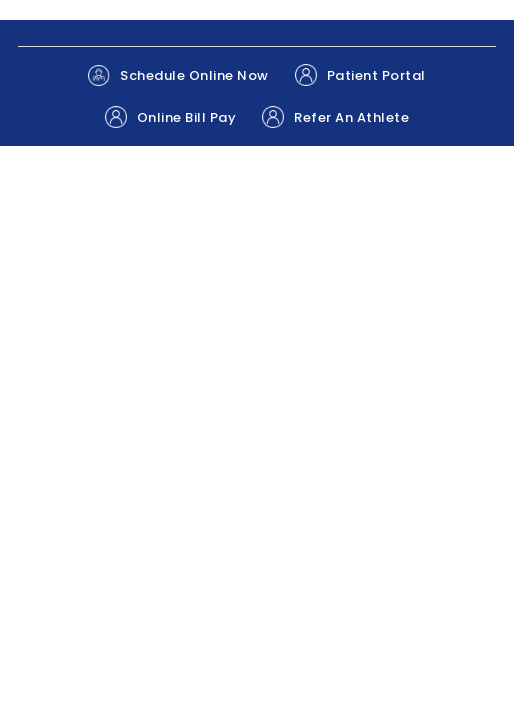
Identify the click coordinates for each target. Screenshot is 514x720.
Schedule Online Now (178, 75)
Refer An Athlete (335, 117)
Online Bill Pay (171, 117)
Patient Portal (360, 75)
